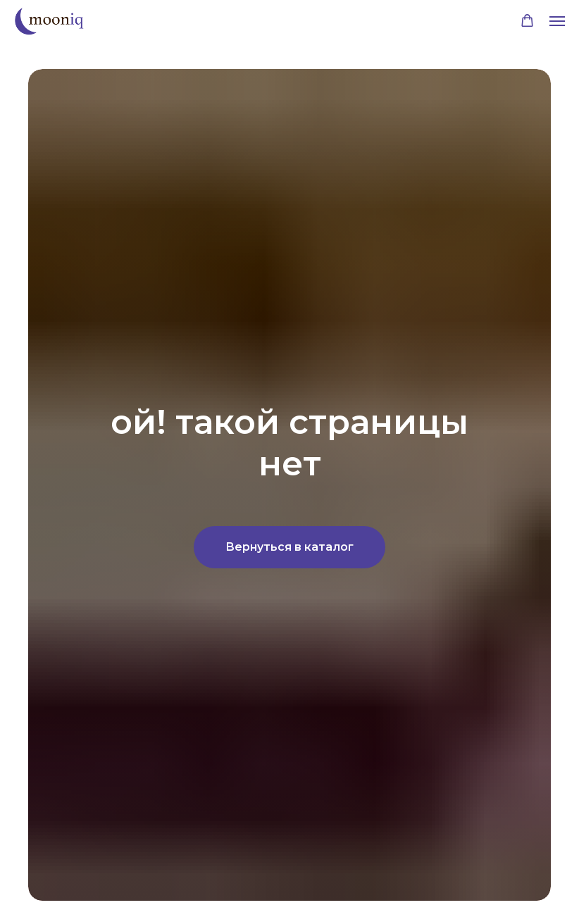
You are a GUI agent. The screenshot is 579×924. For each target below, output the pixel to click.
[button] (527, 21)
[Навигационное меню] (557, 21)
